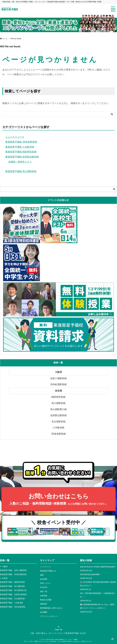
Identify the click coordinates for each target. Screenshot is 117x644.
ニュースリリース (15, 137)
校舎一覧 (44, 592)
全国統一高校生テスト (20, 162)
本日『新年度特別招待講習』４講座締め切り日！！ (98, 595)
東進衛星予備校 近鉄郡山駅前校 (22, 157)
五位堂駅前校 (58, 422)
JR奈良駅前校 (58, 434)
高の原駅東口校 (58, 409)
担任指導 (44, 579)
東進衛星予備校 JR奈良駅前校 (21, 142)
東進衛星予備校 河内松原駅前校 (13, 574)
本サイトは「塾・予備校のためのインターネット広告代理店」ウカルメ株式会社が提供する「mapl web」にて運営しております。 (58, 641)
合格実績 (44, 596)
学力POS (44, 587)
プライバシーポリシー (49, 616)
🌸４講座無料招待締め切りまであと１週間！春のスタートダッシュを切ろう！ (98, 606)
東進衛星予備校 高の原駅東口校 (13, 590)
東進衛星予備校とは (48, 571)
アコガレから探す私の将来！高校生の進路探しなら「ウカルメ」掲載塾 (58, 640)
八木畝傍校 (58, 428)
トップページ (45, 567)
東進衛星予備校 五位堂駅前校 (12, 599)
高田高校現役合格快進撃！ (91, 574)
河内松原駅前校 (58, 384)
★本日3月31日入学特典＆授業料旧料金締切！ (98, 567)
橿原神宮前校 (58, 397)
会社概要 (44, 612)
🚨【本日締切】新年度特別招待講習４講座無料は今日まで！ (98, 584)
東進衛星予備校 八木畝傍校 (20, 147)
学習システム (45, 583)
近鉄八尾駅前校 (58, 378)
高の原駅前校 (58, 403)
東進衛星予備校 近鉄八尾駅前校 (13, 570)
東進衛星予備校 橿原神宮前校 (21, 152)
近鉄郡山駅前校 (58, 415)
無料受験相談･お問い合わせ (51, 608)
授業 (42, 575)
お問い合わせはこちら (58, 500)
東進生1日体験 (46, 600)
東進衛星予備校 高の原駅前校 (21, 171)
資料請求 (44, 604)
